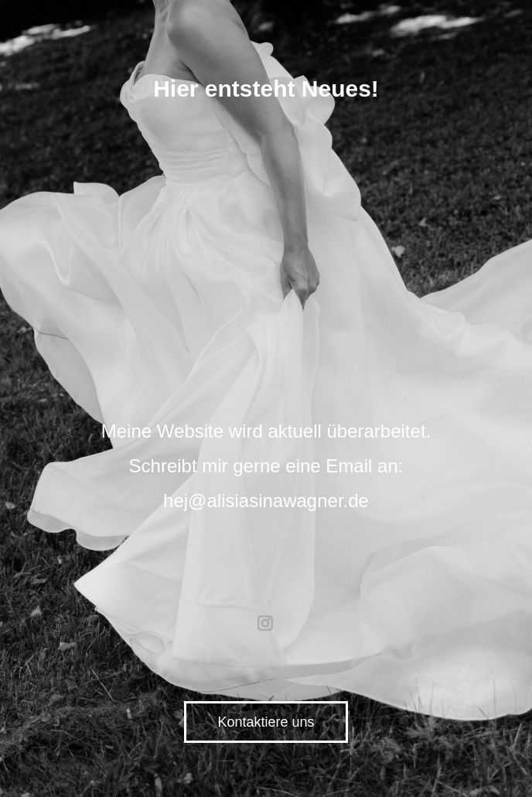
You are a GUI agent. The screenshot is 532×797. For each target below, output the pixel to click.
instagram (266, 623)
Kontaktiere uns (266, 722)
